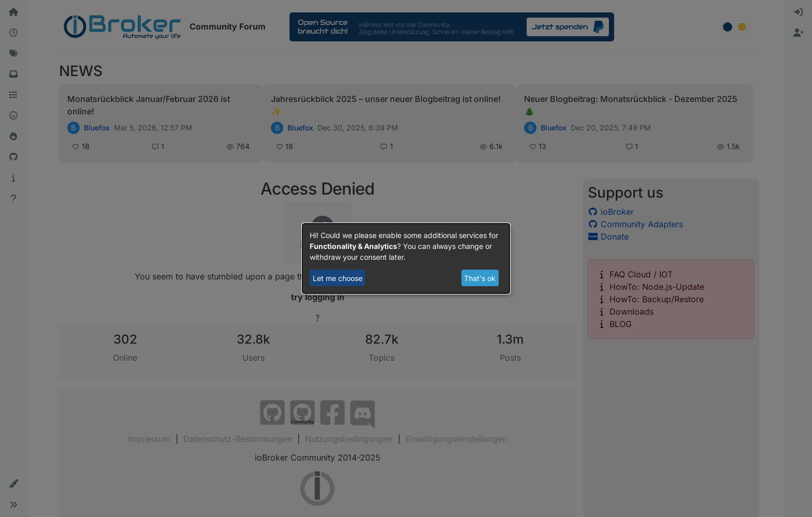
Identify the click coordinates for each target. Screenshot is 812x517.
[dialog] (406, 259)
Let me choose (338, 278)
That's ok (480, 278)
